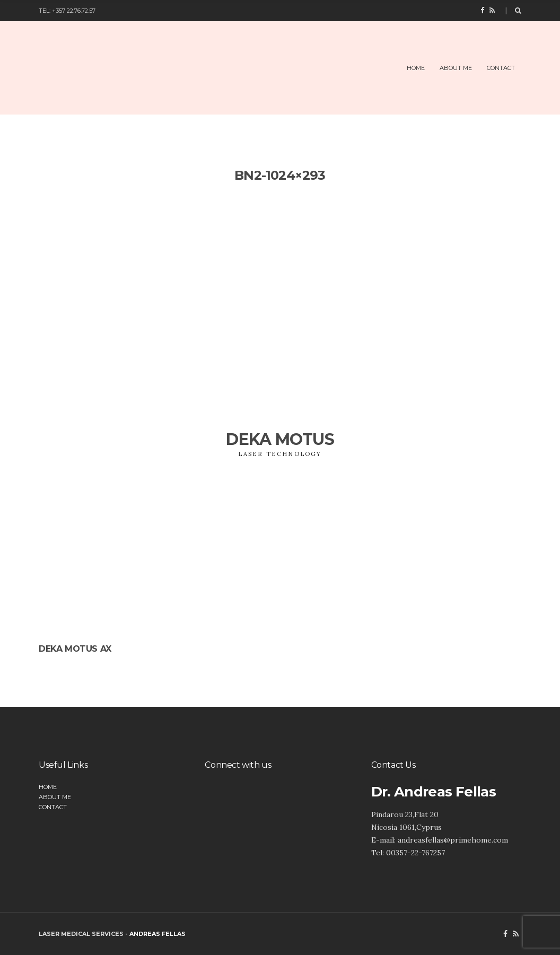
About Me (456, 68)
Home (416, 68)
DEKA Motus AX (75, 649)
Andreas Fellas (157, 934)
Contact (501, 68)
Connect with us (238, 765)
